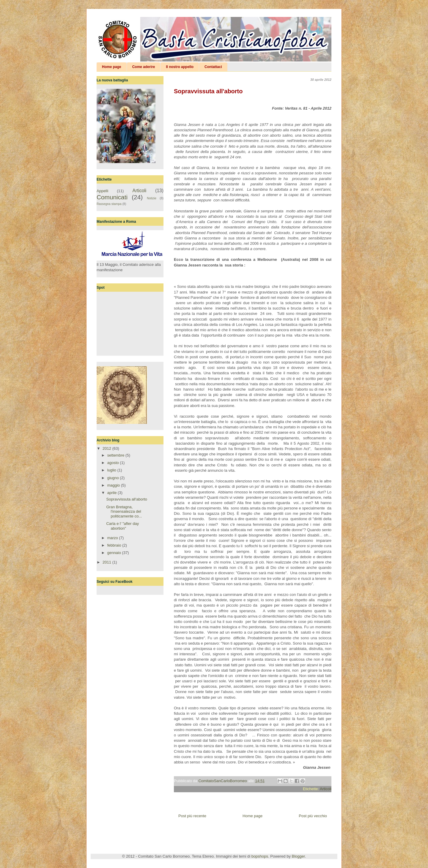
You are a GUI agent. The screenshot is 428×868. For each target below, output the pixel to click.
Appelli (102, 191)
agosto (114, 463)
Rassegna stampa (109, 204)
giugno (114, 478)
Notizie (152, 198)
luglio (112, 470)
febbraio (115, 545)
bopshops (260, 856)
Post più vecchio (313, 816)
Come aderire (144, 67)
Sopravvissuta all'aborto (127, 499)
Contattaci (213, 67)
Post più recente (192, 816)
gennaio (115, 553)
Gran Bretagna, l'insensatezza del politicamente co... (124, 512)
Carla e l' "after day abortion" (122, 526)
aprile (112, 493)
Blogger (298, 856)
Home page (112, 67)
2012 (107, 448)
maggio (114, 485)
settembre (116, 455)
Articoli (326, 789)
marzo (113, 538)
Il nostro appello (180, 67)
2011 (107, 562)
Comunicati (112, 197)
